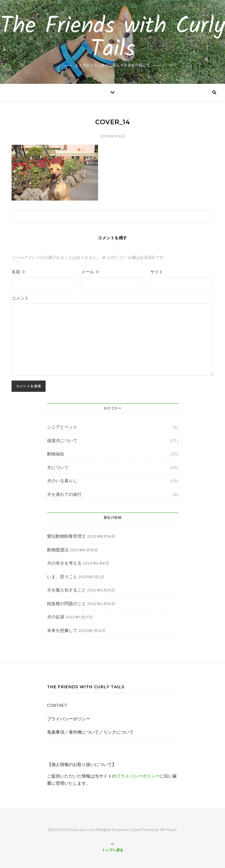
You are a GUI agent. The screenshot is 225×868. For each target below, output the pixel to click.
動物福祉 (56, 454)
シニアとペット (62, 427)
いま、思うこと (62, 576)
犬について (58, 467)
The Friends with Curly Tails (113, 38)
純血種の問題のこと (66, 603)
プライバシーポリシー (69, 719)
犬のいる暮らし (62, 481)
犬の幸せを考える (64, 563)
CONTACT (57, 705)
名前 (19, 272)
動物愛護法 (58, 550)
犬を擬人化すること (66, 590)
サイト (157, 272)
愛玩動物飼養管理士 (66, 536)
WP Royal (168, 830)
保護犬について (62, 440)
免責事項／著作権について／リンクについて (90, 732)
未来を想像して (62, 630)
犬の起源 (56, 617)
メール (90, 272)
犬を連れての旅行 (64, 494)
